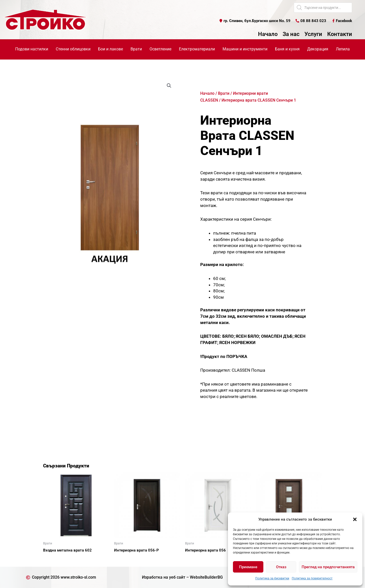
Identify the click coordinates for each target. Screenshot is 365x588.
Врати (224, 93)
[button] (355, 519)
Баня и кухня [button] (287, 49)
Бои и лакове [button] (111, 49)
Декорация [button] (318, 49)
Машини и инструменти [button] (245, 49)
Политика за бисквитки (272, 578)
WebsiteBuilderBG (206, 577)
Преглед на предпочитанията (328, 567)
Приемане (248, 567)
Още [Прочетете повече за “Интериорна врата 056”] (195, 559)
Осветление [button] (160, 49)
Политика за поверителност (312, 578)
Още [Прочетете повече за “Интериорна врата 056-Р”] (124, 559)
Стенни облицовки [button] (73, 49)
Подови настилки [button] (32, 49)
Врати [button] (136, 49)
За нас (291, 34)
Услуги (313, 34)
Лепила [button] (343, 49)
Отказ (281, 567)
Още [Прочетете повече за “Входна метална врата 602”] (53, 559)
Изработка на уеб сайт (164, 577)
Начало (268, 34)
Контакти (340, 34)
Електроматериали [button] (197, 49)
